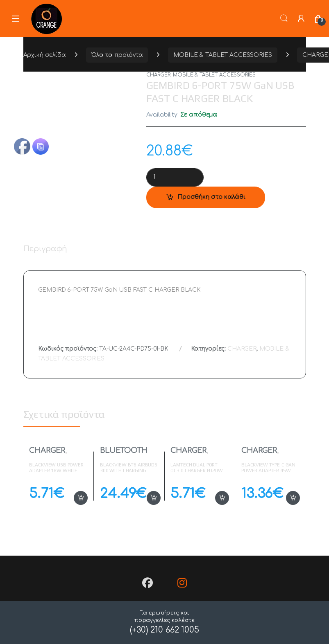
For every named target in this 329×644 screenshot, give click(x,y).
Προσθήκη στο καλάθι (211, 197)
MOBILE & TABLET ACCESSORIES (222, 55)
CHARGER (158, 75)
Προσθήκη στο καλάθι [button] (81, 498)
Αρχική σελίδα (45, 55)
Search (284, 18)
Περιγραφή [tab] (45, 249)
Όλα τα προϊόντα (117, 55)
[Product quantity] (175, 177)
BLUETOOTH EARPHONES (124, 454)
